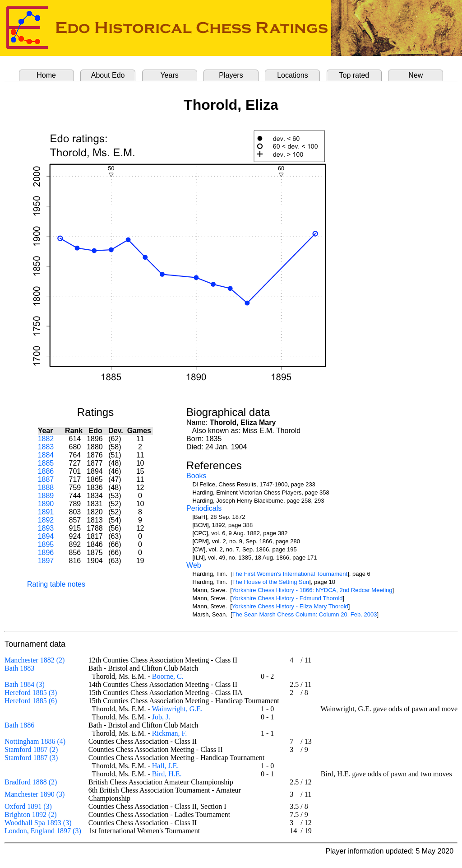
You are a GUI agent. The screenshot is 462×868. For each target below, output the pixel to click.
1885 (46, 463)
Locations (293, 75)
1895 (46, 544)
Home (46, 75)
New (416, 75)
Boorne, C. (168, 676)
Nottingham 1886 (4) (35, 741)
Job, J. (161, 717)
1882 (46, 439)
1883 (46, 447)
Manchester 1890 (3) (35, 794)
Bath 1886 (19, 725)
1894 (46, 536)
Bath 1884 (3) (25, 684)
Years (169, 75)
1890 (46, 504)
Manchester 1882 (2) (35, 660)
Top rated (354, 75)
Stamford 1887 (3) (31, 758)
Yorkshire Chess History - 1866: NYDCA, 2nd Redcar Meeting (312, 590)
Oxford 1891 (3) (28, 806)
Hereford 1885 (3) (31, 693)
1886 (46, 471)
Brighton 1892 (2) (31, 814)
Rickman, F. (169, 733)
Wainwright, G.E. (177, 709)
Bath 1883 (19, 668)
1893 (46, 528)
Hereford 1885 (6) (31, 701)
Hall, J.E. (166, 766)
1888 (46, 488)
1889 (46, 496)
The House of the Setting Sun (271, 582)
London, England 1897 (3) (43, 831)
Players (231, 75)
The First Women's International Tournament (290, 574)
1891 (46, 512)
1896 (46, 553)
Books (196, 476)
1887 (46, 479)
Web (194, 565)
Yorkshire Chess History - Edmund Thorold (287, 598)
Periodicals (204, 508)
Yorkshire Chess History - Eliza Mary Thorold (290, 606)
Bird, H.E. (167, 774)
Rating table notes (56, 584)
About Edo (108, 75)
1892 (46, 520)
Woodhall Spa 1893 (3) (38, 823)
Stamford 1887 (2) (31, 749)
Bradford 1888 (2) (31, 782)
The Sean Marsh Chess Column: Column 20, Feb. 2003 (305, 614)
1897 (46, 561)
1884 (46, 455)
